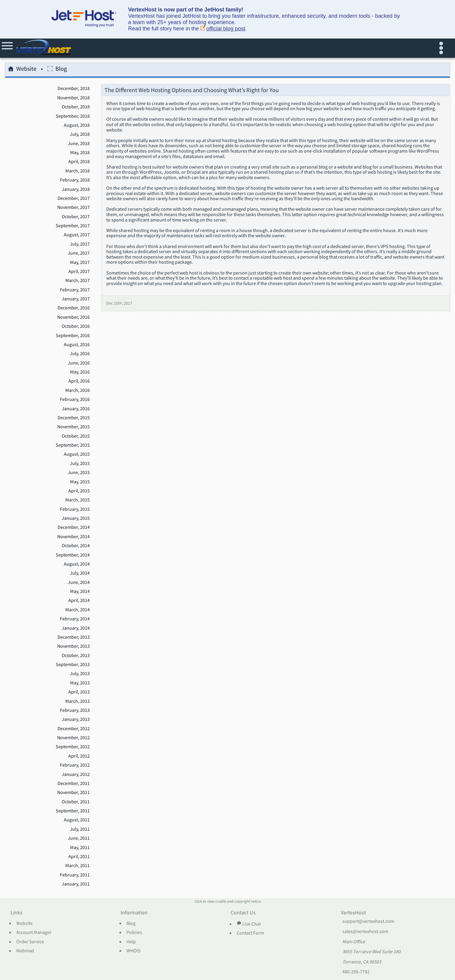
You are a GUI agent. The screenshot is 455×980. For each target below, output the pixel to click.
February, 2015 (75, 509)
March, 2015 (78, 500)
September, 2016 (73, 336)
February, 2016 (75, 399)
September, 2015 (73, 445)
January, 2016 (76, 409)
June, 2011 (79, 838)
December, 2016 (74, 308)
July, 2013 (80, 674)
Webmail (25, 951)
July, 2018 (80, 134)
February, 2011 (75, 875)
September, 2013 (73, 665)
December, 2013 (74, 637)
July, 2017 (80, 244)
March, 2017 (78, 281)
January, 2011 (76, 884)
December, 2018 (74, 88)
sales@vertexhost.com (365, 932)
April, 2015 (79, 491)
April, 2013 (79, 692)
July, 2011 (80, 829)
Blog (57, 70)
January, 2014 (76, 628)
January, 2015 (76, 518)
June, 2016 (79, 363)
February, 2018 (75, 180)
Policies (134, 932)
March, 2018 (78, 171)
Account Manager (34, 932)
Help (131, 942)
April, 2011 (79, 857)
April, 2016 (79, 381)
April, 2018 (79, 162)
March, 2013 (78, 701)
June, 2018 (79, 144)
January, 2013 (76, 719)
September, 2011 (73, 811)
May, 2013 (80, 683)
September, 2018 (73, 116)
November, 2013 (73, 646)
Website (22, 70)
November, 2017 (73, 207)
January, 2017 (76, 299)
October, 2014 (76, 546)
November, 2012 (73, 738)
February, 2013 (75, 710)
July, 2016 (80, 354)
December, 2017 (74, 198)
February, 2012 (75, 765)
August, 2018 (77, 125)
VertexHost (353, 913)
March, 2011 (78, 866)
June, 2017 (79, 253)
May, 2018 (80, 153)
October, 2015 (76, 436)
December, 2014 (74, 527)
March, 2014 (78, 610)
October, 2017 (76, 217)
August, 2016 (77, 345)
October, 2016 (76, 326)
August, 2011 (77, 820)
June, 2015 (79, 473)
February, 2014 (75, 619)
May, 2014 (80, 591)
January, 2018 (76, 189)
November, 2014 (73, 537)
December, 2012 (74, 729)
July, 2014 (80, 573)
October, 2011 (76, 802)
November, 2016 (73, 317)
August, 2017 (77, 235)
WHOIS (134, 951)
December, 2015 (74, 418)
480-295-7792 (356, 972)
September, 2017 (73, 226)
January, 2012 (76, 774)
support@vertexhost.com (368, 921)
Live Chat (249, 924)
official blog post (223, 29)
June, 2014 (79, 582)
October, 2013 (76, 656)
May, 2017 (80, 262)
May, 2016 (80, 372)
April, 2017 (79, 271)
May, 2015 (80, 482)
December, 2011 (74, 783)
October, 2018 (76, 107)
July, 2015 (80, 464)
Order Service (30, 942)
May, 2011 (80, 848)
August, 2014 (77, 564)
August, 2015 (77, 454)
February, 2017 (75, 290)
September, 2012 (73, 747)
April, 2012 (79, 756)
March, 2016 (78, 390)
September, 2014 (73, 555)
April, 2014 (79, 600)
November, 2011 (73, 792)
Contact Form (250, 933)
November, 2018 (73, 98)
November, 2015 (73, 427)
